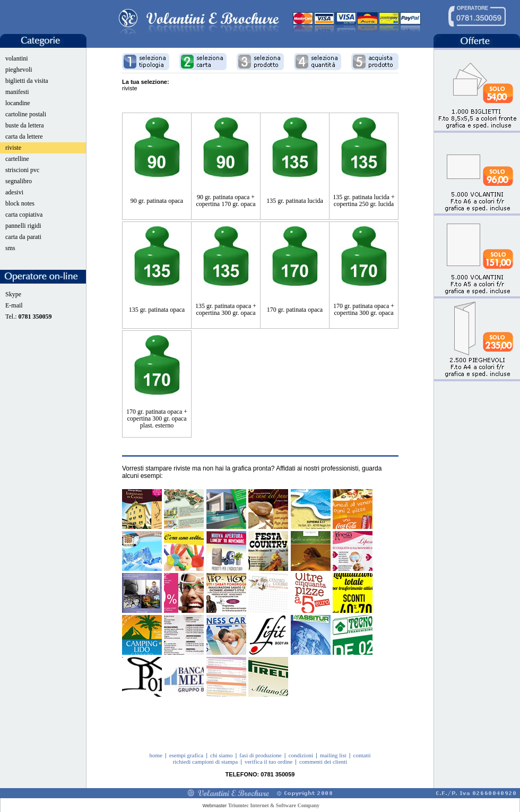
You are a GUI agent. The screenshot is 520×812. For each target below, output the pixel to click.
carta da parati (23, 237)
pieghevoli (19, 70)
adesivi (14, 192)
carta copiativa (24, 215)
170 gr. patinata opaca (295, 310)
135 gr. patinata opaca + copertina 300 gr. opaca (226, 309)
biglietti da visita (27, 81)
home (155, 755)
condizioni (301, 755)
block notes (20, 203)
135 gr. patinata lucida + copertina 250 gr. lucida (363, 200)
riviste (13, 148)
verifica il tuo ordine (268, 762)
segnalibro (19, 181)
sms (10, 248)
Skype (13, 294)
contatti (362, 755)
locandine (18, 103)
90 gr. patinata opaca (157, 201)
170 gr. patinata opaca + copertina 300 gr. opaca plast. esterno (157, 418)
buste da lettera (25, 125)
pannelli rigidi (23, 226)
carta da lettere (24, 136)
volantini (17, 58)
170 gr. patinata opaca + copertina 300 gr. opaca (364, 309)
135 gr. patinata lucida (295, 201)
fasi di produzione (260, 755)
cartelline (17, 159)
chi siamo (221, 755)
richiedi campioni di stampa (206, 762)
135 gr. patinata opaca (157, 310)
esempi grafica (186, 755)
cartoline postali (26, 114)
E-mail (14, 305)
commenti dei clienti (323, 762)
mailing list (333, 755)
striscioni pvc (22, 170)
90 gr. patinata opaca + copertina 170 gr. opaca (226, 200)
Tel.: (29, 317)
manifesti (17, 92)
